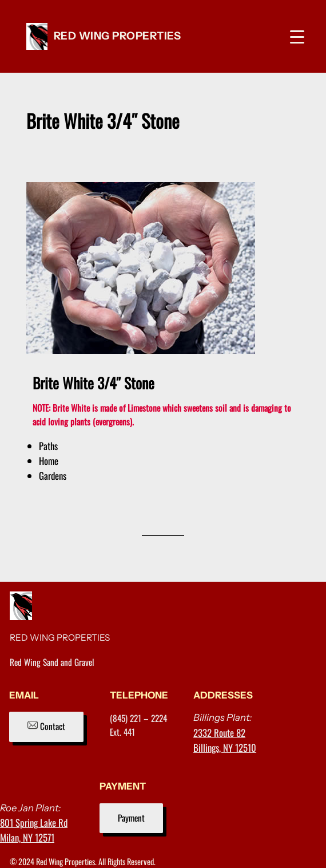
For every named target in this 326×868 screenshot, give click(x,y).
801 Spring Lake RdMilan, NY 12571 (34, 830)
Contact (46, 726)
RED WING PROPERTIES (118, 36)
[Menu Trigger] (297, 36)
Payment (131, 818)
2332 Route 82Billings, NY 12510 (225, 740)
